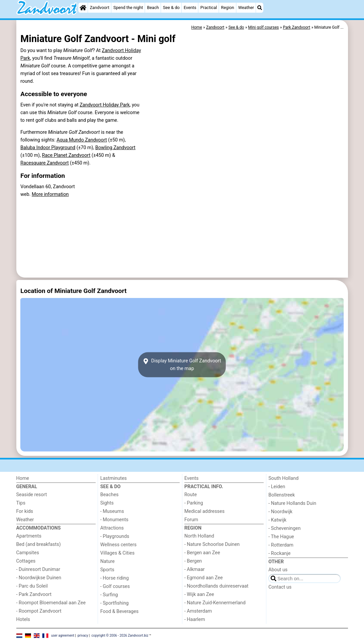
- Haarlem (195, 619)
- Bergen (193, 561)
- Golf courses (115, 586)
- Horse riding (115, 578)
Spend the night (128, 8)
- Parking (194, 503)
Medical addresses (204, 511)
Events (190, 8)
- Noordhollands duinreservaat (216, 586)
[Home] (83, 8)
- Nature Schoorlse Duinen (212, 544)
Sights (107, 503)
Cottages (26, 561)
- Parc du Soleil (32, 586)
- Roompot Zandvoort (39, 611)
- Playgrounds (115, 536)
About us (278, 570)
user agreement (63, 635)
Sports (107, 570)
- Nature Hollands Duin (292, 503)
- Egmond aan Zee (203, 578)
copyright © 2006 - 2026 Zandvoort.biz (120, 635)
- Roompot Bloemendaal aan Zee (51, 603)
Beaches (109, 495)
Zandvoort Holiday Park (105, 105)
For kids (25, 511)
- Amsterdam (198, 611)
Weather (246, 8)
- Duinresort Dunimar (38, 569)
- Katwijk (277, 520)
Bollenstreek (281, 495)
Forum (191, 520)
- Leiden (277, 487)
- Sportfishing (114, 603)
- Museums (112, 511)
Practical (209, 8)
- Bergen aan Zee (202, 553)
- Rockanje (279, 553)
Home (23, 478)
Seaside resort (32, 495)
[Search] (260, 8)
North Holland (199, 536)
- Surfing (109, 595)
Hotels (23, 619)
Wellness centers (118, 545)
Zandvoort (99, 8)
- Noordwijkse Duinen (39, 578)
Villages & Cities (117, 553)
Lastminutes (113, 478)
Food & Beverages (119, 611)
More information (50, 194)
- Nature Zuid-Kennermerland (215, 603)
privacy (83, 635)
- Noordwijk (280, 512)
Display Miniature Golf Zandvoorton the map (182, 365)
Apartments (29, 536)
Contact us (280, 587)
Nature (107, 561)
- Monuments (114, 520)
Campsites (28, 553)
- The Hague (281, 537)
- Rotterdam (281, 545)
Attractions (112, 528)
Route (190, 495)
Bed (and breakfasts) (39, 544)
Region (227, 8)
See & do (171, 8)
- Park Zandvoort (34, 594)
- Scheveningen (284, 528)
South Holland (283, 478)
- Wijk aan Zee (199, 594)
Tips (21, 503)
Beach (153, 8)
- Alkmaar (194, 569)
